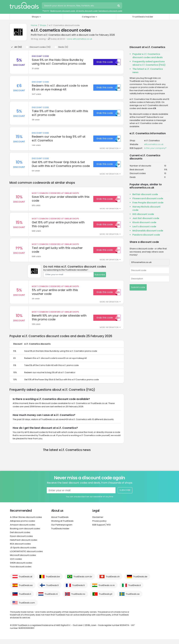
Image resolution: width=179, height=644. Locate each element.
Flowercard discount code (148, 198)
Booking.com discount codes (25, 533)
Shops (43, 25)
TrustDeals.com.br (83, 581)
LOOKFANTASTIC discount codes (26, 556)
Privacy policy (99, 526)
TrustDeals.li (25, 599)
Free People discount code (148, 203)
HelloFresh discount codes (24, 545)
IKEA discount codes (20, 549)
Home (34, 25)
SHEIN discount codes (21, 568)
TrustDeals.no (78, 599)
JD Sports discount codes (23, 552)
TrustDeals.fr (79, 590)
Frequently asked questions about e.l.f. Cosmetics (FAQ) (149, 63)
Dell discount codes (20, 537)
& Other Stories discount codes (26, 522)
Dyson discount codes (21, 541)
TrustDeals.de (140, 581)
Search (119, 6)
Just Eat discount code (146, 218)
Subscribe (100, 279)
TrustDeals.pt (105, 599)
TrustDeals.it (134, 590)
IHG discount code (143, 214)
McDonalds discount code (148, 231)
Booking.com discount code (63, 11)
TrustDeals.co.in (107, 590)
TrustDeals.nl (51, 599)
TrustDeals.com (27, 608)
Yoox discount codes (21, 571)
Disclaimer (98, 522)
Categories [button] (88, 17)
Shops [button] (35, 17)
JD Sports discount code (87, 11)
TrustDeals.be (53, 581)
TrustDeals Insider (143, 17)
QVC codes (16, 564)
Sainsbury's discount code (110, 11)
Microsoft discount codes (23, 560)
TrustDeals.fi (52, 590)
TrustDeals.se (133, 599)
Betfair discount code (145, 194)
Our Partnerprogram (62, 530)
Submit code (138, 287)
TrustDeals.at (26, 581)
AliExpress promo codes (22, 526)
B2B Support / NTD (102, 530)
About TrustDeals (60, 522)
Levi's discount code (144, 227)
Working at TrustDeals (62, 526)
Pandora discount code (146, 235)
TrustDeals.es (26, 590)
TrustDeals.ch (113, 581)
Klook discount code (144, 222)
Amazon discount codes (23, 530)
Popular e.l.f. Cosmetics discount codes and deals (148, 56)
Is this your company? (155, 148)
